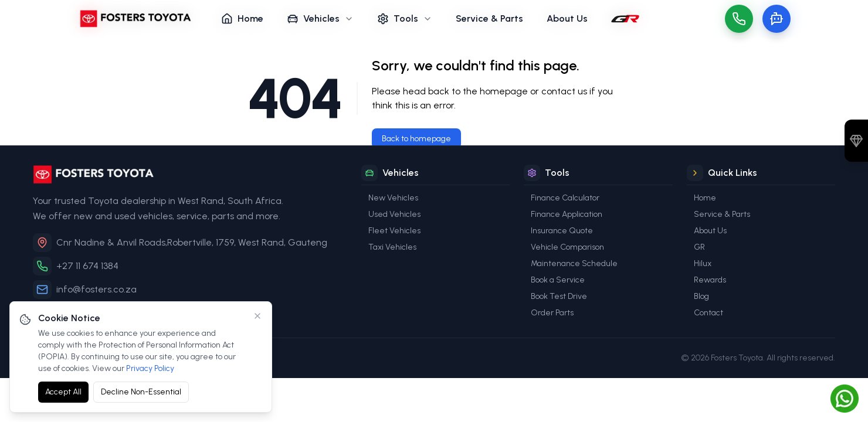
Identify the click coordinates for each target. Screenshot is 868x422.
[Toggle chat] (777, 19)
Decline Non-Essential (141, 392)
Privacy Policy (150, 368)
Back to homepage (416, 139)
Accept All (63, 392)
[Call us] (739, 19)
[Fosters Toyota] (188, 174)
